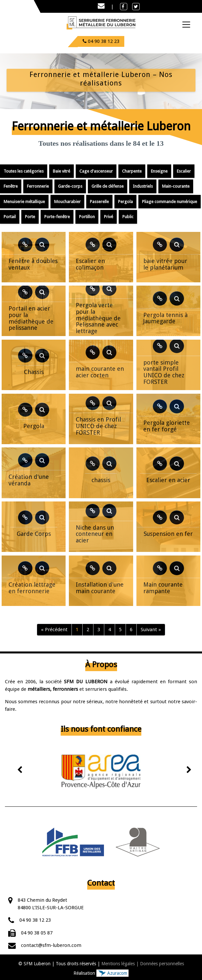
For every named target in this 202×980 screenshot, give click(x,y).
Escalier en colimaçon (90, 264)
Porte (30, 217)
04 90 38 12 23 (35, 920)
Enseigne (159, 171)
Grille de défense (108, 186)
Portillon (87, 217)
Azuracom (112, 973)
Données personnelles (162, 964)
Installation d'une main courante (100, 588)
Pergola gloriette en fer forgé (167, 426)
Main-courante (176, 186)
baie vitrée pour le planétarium (165, 264)
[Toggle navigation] (186, 25)
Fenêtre (11, 186)
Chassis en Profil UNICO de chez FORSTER (98, 426)
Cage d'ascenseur (96, 171)
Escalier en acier (168, 480)
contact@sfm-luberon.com (51, 945)
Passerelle (99, 202)
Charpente (132, 171)
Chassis (34, 372)
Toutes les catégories (24, 171)
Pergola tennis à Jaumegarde (165, 318)
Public (128, 217)
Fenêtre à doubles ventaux (33, 264)
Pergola (125, 202)
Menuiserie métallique (24, 202)
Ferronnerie (38, 186)
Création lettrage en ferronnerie (32, 588)
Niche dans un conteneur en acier (95, 534)
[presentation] (20, 771)
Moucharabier (67, 202)
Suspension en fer (168, 534)
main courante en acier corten (100, 372)
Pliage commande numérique (170, 202)
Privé (109, 217)
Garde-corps (70, 186)
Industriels (143, 186)
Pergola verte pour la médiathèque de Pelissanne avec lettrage (98, 318)
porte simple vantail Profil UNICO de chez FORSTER (164, 372)
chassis (101, 480)
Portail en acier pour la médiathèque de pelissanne (31, 318)
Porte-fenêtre (57, 217)
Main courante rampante (163, 588)
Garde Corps (34, 534)
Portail (10, 217)
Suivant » (151, 630)
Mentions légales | (120, 964)
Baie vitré (61, 171)
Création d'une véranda (29, 480)
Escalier (184, 171)
